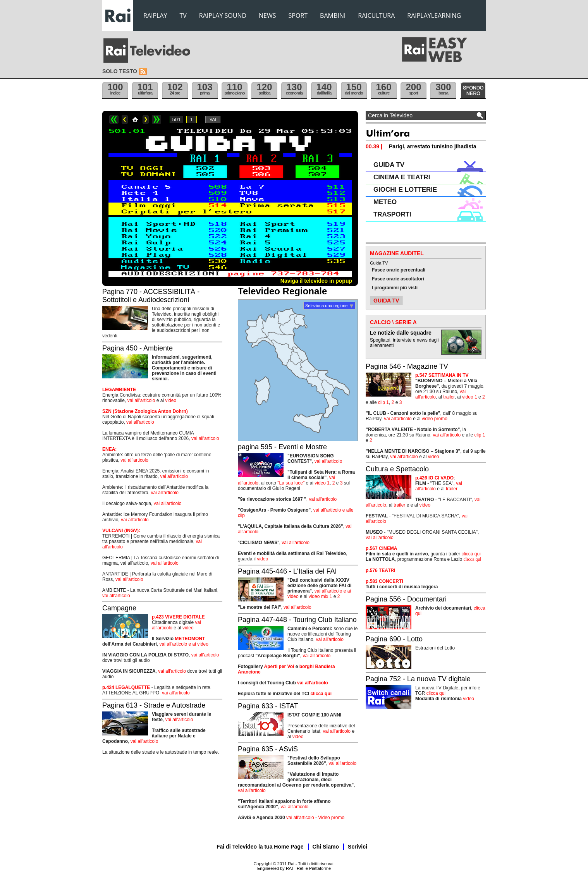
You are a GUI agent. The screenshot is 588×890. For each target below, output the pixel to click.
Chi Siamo (326, 847)
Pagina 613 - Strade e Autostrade (154, 705)
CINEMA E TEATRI (402, 177)
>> (156, 119)
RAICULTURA (376, 15)
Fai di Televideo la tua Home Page (260, 847)
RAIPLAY (155, 15)
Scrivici (358, 847)
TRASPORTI (392, 214)
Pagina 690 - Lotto (394, 639)
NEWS (267, 15)
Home (135, 119)
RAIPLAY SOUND (223, 15)
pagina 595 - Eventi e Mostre (282, 447)
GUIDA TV (389, 165)
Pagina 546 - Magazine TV (407, 366)
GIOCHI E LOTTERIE (405, 190)
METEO (385, 202)
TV (183, 15)
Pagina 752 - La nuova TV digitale (418, 679)
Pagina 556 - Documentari (406, 599)
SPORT (298, 15)
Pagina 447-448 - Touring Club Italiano (297, 620)
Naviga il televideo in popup (316, 281)
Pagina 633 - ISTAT (268, 706)
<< (114, 119)
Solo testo (120, 71)
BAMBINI (333, 15)
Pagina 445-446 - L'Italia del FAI (287, 571)
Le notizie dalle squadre (401, 333)
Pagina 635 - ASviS (268, 749)
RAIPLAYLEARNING (434, 15)
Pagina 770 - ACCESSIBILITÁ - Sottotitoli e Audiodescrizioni (151, 296)
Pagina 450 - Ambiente (138, 348)
